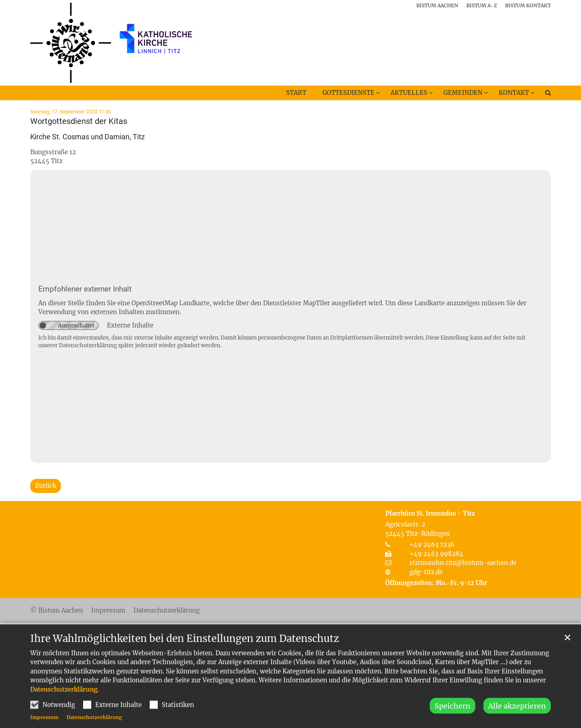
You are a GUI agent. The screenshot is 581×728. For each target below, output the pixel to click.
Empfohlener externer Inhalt (85, 289)
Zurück (46, 486)
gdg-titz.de (426, 572)
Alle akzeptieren (517, 720)
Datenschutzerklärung (64, 703)
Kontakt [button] (514, 93)
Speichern (452, 720)
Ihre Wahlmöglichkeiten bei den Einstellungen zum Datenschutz (185, 652)
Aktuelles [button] (409, 93)
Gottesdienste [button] (348, 93)
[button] (543, 94)
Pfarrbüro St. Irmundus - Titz (430, 513)
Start (296, 93)
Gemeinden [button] (463, 93)
